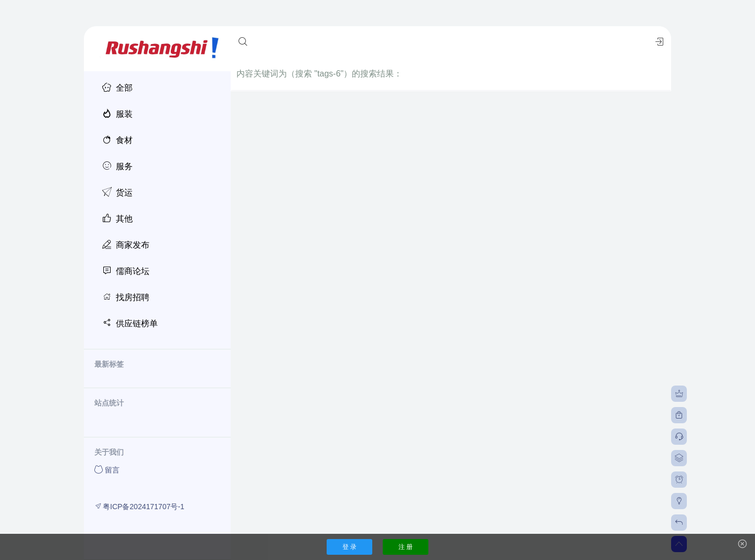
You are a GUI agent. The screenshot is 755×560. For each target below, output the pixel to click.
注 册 (406, 547)
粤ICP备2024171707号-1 (139, 506)
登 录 (349, 547)
